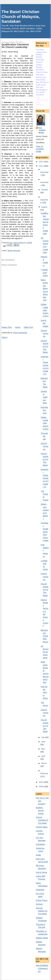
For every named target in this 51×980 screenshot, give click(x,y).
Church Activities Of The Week (42, 820)
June (43, 742)
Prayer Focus (42, 900)
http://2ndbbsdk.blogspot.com (42, 968)
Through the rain (44, 436)
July (43, 737)
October (45, 190)
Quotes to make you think (44, 397)
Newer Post (7, 327)
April (43, 756)
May (43, 749)
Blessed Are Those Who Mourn (45, 636)
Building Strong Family (40, 811)
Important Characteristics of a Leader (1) (45, 478)
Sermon (39, 904)
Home (18, 327)
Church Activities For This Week (45, 346)
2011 (41, 166)
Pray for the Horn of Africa (44, 692)
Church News (42, 827)
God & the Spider (45, 323)
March (44, 763)
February (44, 773)
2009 (41, 787)
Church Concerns (45, 334)
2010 (41, 782)
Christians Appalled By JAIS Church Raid (45, 532)
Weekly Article (42, 938)
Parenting (40, 890)
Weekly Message (14, 251)
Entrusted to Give (44, 410)
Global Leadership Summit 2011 (45, 310)
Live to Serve (42, 872)
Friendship (40, 844)
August (44, 207)
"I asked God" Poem (44, 273)
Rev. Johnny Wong (42, 130)
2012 (41, 162)
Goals (38, 855)
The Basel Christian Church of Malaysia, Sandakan (21, 16)
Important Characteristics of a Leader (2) (45, 365)
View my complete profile (40, 149)
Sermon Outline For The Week (42, 911)
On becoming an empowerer (45, 652)
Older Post (28, 327)
